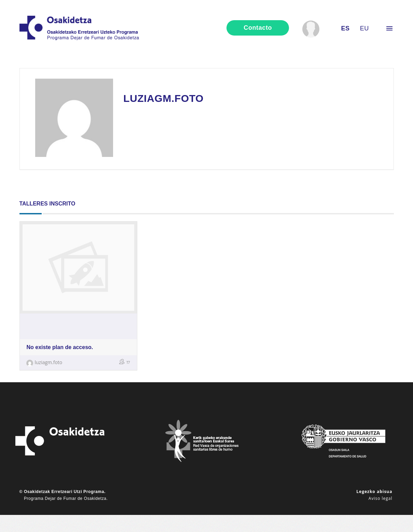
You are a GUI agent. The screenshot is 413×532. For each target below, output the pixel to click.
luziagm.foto (44, 362)
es (345, 28)
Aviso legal (381, 498)
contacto (258, 28)
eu (364, 28)
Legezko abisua (374, 491)
